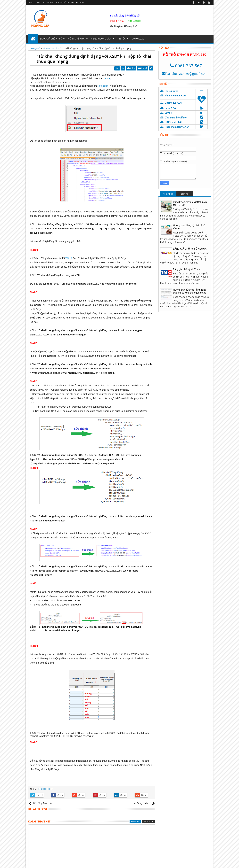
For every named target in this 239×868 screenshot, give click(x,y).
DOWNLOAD (138, 39)
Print (131, 68)
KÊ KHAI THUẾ (45, 789)
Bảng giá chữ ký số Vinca (187, 269)
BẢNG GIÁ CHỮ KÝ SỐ (51, 39)
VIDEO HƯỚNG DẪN (101, 39)
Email (143, 68)
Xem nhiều (168, 194)
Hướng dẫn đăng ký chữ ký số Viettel (189, 227)
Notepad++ (104, 86)
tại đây (107, 78)
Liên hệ (185, 194)
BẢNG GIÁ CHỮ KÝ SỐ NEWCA (190, 249)
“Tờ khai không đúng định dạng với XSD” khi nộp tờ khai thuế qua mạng (94, 59)
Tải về (69, 258)
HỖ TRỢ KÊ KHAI (77, 39)
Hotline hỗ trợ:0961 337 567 (70, 3)
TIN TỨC (122, 39)
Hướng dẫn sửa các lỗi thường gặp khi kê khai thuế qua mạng (190, 291)
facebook (149, 821)
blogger (135, 821)
